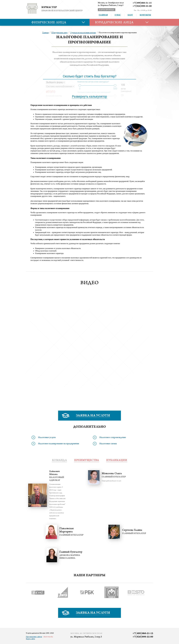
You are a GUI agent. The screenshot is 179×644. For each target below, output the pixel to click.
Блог (130, 15)
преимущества (87, 460)
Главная (103, 15)
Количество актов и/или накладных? (93, 82)
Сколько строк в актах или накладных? (94, 92)
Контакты (145, 15)
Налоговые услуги (47, 438)
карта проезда (107, 10)
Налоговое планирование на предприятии (59, 444)
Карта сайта (30, 639)
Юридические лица (59, 33)
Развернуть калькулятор (89, 96)
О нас (118, 15)
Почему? (53, 99)
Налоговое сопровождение (113, 438)
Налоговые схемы (108, 444)
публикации (117, 460)
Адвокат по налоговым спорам (83, 33)
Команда (59, 460)
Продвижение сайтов (34, 637)
